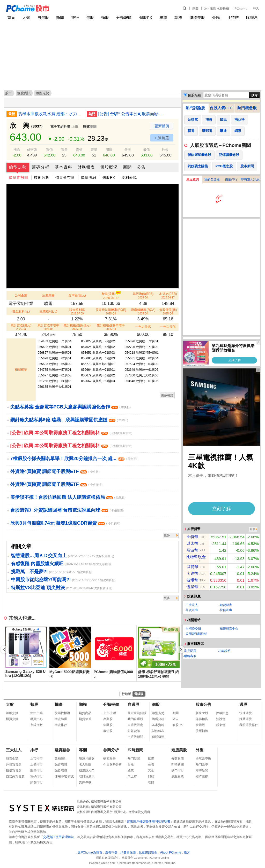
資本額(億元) (77, 295)
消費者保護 (128, 853)
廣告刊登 (111, 853)
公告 (141, 167)
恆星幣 (192, 587)
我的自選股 (212, 179)
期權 (178, 17)
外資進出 (192, 610)
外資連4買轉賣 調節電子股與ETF (55, 471)
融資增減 (61, 764)
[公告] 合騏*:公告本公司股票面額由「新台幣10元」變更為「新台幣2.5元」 (131, 114)
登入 (256, 8)
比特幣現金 (196, 557)
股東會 (221, 725)
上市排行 (36, 759)
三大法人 (192, 605)
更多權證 (167, 395)
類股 (105, 17)
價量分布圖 (65, 177)
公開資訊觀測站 (196, 634)
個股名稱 (195, 95)
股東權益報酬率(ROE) (111, 311)
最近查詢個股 (137, 713)
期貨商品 (85, 713)
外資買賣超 (14, 764)
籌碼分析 (41, 167)
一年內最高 (143, 327)
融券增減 (61, 770)
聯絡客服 (190, 656)
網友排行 (36, 782)
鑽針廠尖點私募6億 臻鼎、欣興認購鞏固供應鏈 (69, 420)
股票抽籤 (202, 731)
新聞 (195, 8)
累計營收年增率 (48, 327)
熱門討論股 (195, 108)
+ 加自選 (162, 138)
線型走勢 (18, 167)
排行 (75, 17)
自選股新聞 (135, 737)
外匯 (216, 17)
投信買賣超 (14, 770)
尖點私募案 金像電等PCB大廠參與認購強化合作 (71, 407)
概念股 (108, 731)
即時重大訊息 (250, 179)
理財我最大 (87, 776)
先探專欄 (85, 782)
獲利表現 (129, 177)
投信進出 (226, 610)
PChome (241, 8)
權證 (163, 17)
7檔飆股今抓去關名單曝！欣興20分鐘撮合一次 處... (74, 459)
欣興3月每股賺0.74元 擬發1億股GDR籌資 (65, 523)
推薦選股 (246, 719)
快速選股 (246, 713)
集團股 (108, 725)
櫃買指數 (12, 719)
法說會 (221, 719)
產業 (131, 770)
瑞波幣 (192, 550)
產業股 (108, 719)
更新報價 (162, 126)
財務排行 (36, 770)
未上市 (132, 776)
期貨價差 (85, 719)
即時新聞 (135, 750)
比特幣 (233, 17)
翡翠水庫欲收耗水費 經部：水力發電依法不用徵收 (50, 114)
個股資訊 (24, 93)
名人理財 (85, 764)
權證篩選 (61, 719)
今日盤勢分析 (113, 764)
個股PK (146, 17)
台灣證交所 (193, 629)
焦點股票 (178, 776)
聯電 (86, 127)
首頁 (11, 17)
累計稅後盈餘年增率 (111, 327)
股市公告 (203, 704)
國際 (151, 759)
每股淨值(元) (168, 311)
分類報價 (124, 17)
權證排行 (61, 725)
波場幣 (192, 580)
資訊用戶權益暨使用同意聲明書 (149, 822)
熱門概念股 (247, 108)
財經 (151, 776)
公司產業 (21, 295)
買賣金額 (12, 759)
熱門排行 (178, 770)
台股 (131, 764)
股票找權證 (62, 713)
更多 (167, 535)
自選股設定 (135, 725)
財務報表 (86, 167)
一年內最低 (168, 327)
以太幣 (192, 543)
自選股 (43, 17)
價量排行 (231, 179)
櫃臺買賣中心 (229, 629)
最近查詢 (193, 179)
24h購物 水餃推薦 (217, 8)
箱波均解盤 (87, 759)
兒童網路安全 (148, 853)
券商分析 (111, 750)
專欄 (83, 750)
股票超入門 (87, 770)
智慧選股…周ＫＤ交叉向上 (39, 556)
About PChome (171, 853)
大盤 (26, 17)
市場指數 (36, 725)
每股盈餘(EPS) (143, 295)
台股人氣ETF (221, 108)
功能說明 (224, 651)
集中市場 (36, 713)
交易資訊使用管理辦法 (58, 837)
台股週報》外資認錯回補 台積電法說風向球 (67, 510)
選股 (90, 17)
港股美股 (197, 17)
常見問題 (190, 651)
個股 (156, 704)
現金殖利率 (77, 311)
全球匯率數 (203, 759)
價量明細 (89, 177)
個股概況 (109, 167)
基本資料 (63, 167)
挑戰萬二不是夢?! (29, 572)
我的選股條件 (249, 725)
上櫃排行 (36, 764)
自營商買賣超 (15, 776)
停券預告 (202, 719)
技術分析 (42, 177)
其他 (151, 770)
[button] (181, 650)
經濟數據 (202, 776)
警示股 (200, 725)
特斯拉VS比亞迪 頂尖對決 (38, 588)
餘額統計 (61, 759)
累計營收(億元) (21, 327)
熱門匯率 (202, 764)
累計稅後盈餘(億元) (77, 327)
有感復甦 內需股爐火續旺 (37, 564)
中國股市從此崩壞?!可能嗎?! (41, 580)
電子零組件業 (60, 127)
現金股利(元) (21, 311)
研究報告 (109, 759)
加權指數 (12, 713)
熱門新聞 (134, 759)
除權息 (252, 17)
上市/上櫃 (110, 713)
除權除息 (222, 713)
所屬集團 (48, 295)
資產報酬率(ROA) (143, 311)
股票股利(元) (48, 311)
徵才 (187, 853)
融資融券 (226, 605)
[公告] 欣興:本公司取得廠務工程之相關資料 (71, 433)
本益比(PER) (168, 295)
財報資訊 (134, 731)
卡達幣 (192, 573)
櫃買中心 (36, 719)
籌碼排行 (36, 776)
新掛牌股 (202, 713)
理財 (151, 782)
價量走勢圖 (19, 177)
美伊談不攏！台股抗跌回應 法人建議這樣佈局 (68, 497)
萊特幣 (193, 567)
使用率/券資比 (64, 776)
